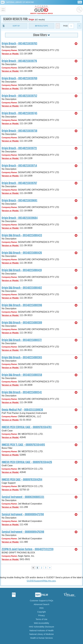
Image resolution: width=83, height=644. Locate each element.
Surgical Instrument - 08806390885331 (23, 497)
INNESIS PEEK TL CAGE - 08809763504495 (23, 445)
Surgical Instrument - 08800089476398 (23, 532)
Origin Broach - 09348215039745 (19, 113)
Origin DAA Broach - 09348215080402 (22, 288)
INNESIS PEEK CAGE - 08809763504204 (22, 480)
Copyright (41, 612)
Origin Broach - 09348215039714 (19, 166)
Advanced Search (42, 604)
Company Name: (9, 50)
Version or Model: (10, 54)
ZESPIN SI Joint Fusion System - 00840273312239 (28, 549)
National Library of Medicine (20, 2)
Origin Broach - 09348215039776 (19, 61)
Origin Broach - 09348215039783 (19, 44)
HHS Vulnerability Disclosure (41, 627)
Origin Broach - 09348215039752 (19, 96)
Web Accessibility (41, 623)
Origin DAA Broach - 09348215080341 (22, 392)
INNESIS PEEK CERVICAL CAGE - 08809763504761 (27, 427)
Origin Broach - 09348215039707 (19, 183)
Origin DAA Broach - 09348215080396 (22, 305)
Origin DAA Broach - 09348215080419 (22, 270)
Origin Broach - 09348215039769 (19, 78)
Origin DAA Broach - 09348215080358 (22, 375)
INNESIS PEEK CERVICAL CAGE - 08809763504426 (27, 462)
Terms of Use (41, 619)
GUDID (42, 10)
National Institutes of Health (41, 631)
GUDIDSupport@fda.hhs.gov (41, 581)
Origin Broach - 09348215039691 (19, 201)
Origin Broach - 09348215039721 (19, 148)
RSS (42, 608)
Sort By (16, 26)
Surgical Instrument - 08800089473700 (23, 514)
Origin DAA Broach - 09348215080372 (22, 340)
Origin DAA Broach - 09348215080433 (22, 235)
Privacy (41, 615)
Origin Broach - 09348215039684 (20, 218)
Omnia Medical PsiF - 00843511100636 (22, 410)
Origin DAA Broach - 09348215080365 (22, 357)
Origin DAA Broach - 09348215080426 (22, 253)
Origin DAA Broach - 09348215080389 (22, 323)
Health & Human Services (41, 638)
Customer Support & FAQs (41, 601)
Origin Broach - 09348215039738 (19, 131)
